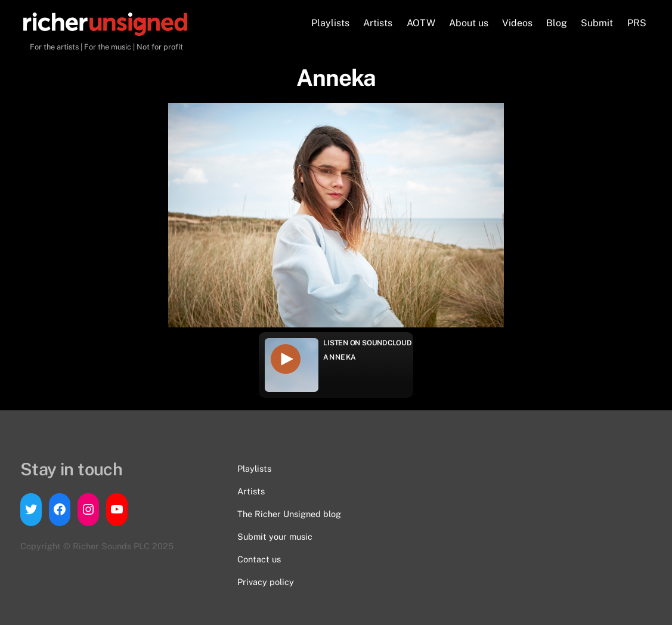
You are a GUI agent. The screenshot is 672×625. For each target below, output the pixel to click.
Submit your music (275, 536)
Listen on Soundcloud (367, 343)
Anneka (340, 357)
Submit (597, 23)
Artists (378, 23)
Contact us (259, 559)
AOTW (421, 23)
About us (469, 23)
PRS (637, 23)
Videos (517, 23)
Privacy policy (266, 582)
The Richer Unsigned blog (289, 514)
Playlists (330, 23)
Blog (557, 23)
